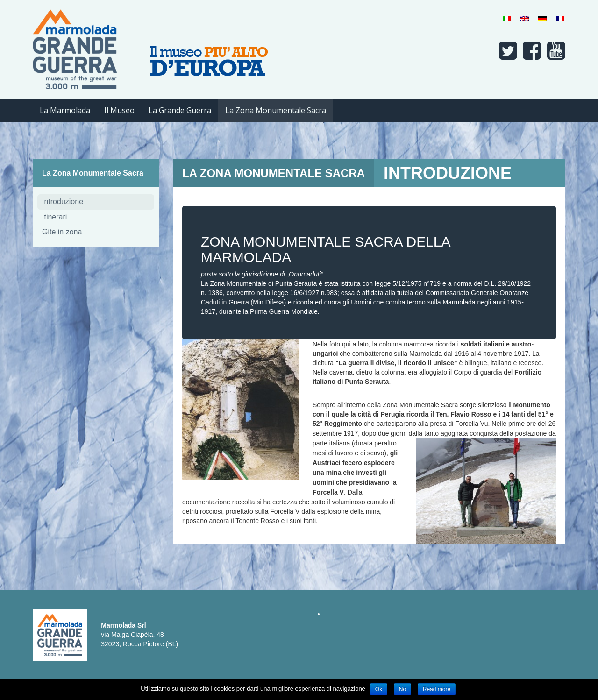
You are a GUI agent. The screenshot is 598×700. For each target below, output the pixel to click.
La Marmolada (65, 110)
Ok (379, 689)
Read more (437, 689)
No (402, 689)
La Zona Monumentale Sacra (276, 110)
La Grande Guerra (180, 110)
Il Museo (119, 110)
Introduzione (63, 202)
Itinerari (54, 217)
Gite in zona (62, 232)
